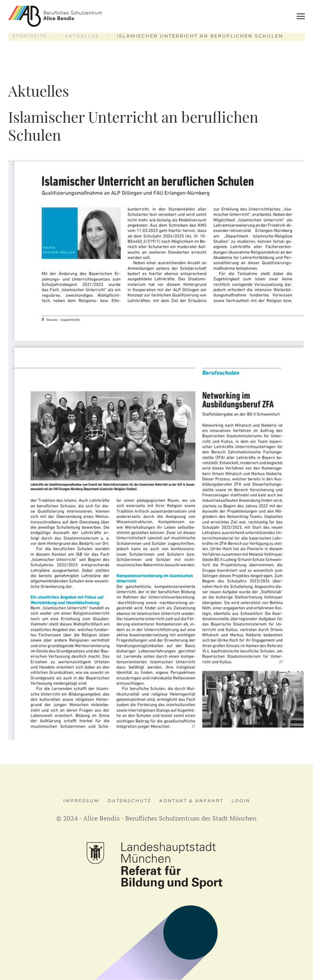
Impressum (81, 801)
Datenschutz (129, 801)
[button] (301, 16)
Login (241, 801)
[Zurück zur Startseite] (55, 16)
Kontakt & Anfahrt (191, 801)
